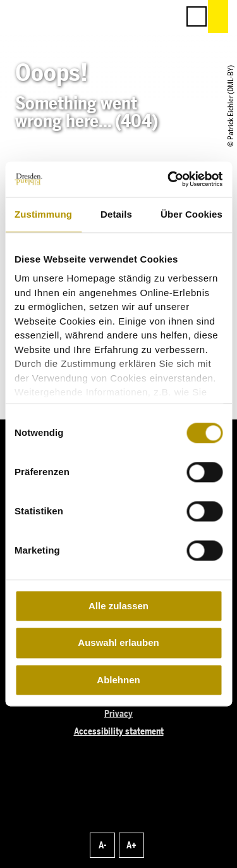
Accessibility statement (119, 732)
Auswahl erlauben (118, 643)
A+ (131, 846)
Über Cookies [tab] (191, 214)
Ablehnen (118, 680)
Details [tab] (116, 214)
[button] (112, 16)
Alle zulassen (118, 606)
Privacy (118, 714)
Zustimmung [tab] (43, 214)
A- (102, 846)
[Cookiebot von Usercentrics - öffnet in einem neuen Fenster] (169, 179)
